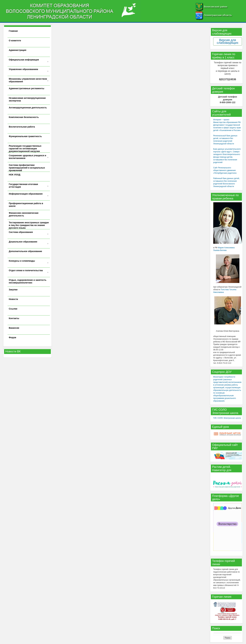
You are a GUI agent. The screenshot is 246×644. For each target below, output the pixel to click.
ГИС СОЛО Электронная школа (227, 418)
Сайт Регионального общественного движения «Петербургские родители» (225, 170)
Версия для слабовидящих (228, 41)
